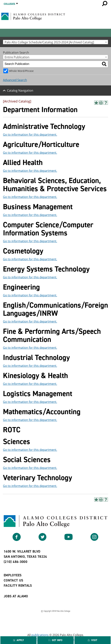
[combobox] (55, 42)
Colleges (9, 4)
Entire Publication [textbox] (17, 57)
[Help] (106, 103)
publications (40, 635)
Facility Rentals (18, 586)
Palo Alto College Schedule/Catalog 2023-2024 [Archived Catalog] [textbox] (49, 42)
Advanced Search (15, 80)
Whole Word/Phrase (21, 71)
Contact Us (13, 580)
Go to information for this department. (30, 135)
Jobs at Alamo (16, 596)
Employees (13, 575)
